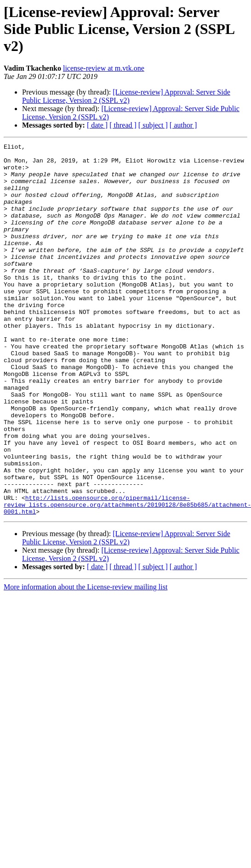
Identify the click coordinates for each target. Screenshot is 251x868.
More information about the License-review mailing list (86, 661)
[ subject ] (153, 125)
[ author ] (183, 125)
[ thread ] (123, 125)
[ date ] (97, 125)
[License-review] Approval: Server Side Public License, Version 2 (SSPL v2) (126, 96)
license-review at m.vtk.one (104, 68)
